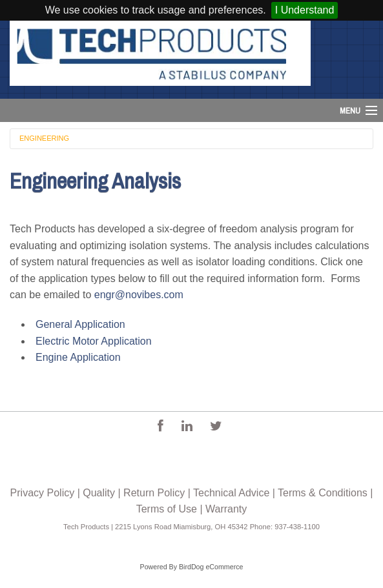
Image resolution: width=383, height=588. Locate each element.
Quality (99, 493)
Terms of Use (167, 509)
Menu (350, 111)
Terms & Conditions (323, 493)
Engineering (44, 138)
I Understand (305, 10)
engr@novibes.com (139, 295)
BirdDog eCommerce (211, 567)
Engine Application (78, 357)
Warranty (226, 509)
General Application (80, 324)
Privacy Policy (43, 493)
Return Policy (154, 493)
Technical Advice (231, 493)
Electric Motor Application (94, 341)
